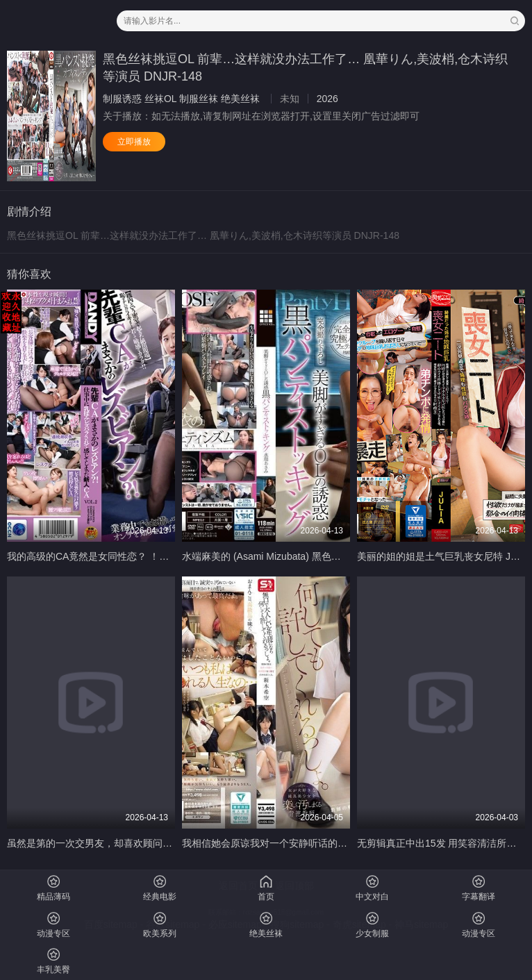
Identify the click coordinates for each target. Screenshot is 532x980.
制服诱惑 (122, 99)
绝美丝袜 (240, 99)
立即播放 (134, 142)
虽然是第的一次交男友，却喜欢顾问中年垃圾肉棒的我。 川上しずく (154, 843)
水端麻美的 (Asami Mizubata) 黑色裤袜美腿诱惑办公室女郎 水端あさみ (336, 556)
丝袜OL (160, 99)
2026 (327, 99)
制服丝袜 (199, 99)
